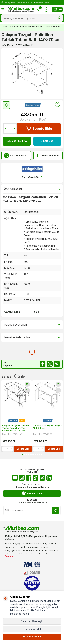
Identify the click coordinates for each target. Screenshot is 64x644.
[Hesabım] (46, 9)
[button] (32, 97)
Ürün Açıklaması (32, 189)
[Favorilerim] (39, 9)
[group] (32, 73)
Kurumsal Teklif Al (17, 141)
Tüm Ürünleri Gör (32, 177)
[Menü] (3, 9)
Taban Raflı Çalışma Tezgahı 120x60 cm (47, 427)
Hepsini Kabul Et (32, 637)
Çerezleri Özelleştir (32, 621)
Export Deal (47, 141)
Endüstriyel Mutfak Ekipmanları (28, 26)
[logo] (20, 9)
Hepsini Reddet (32, 629)
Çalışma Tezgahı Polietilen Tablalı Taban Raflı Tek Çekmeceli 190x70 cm (15, 428)
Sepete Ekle (39, 129)
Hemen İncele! (32, 494)
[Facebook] (29, 478)
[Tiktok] (35, 478)
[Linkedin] (49, 478)
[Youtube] (15, 478)
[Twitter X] (42, 478)
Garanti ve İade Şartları (32, 337)
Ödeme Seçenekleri (48, 155)
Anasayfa (7, 26)
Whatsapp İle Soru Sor (16, 155)
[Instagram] (22, 478)
